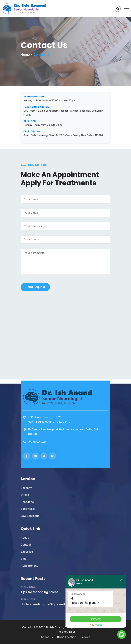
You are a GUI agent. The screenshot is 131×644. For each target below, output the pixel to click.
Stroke (25, 495)
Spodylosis (28, 509)
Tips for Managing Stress (40, 592)
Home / (26, 55)
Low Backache (30, 516)
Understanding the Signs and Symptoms (52, 604)
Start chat (96, 619)
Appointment (29, 566)
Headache (27, 502)
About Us (47, 637)
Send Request (35, 287)
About (25, 538)
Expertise (27, 552)
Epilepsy (26, 488)
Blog (24, 559)
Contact (26, 545)
